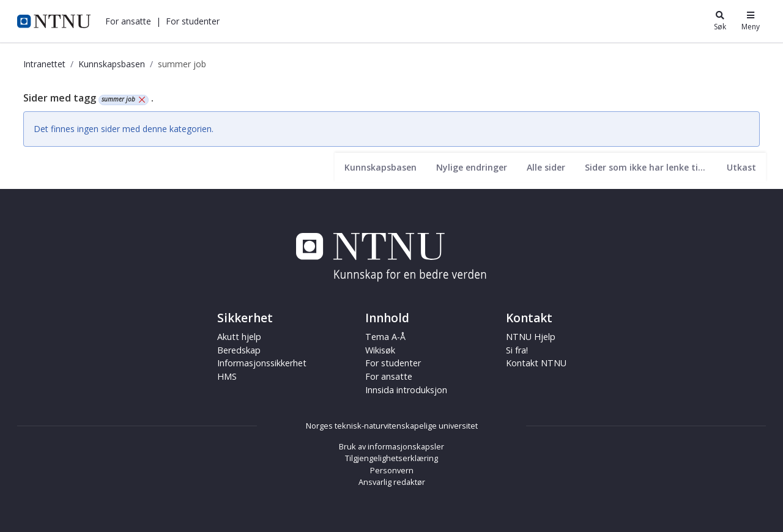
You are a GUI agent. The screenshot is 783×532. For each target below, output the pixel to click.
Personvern (392, 470)
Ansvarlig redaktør (392, 482)
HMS (227, 376)
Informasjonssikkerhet (262, 363)
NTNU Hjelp (531, 337)
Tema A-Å (385, 337)
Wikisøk (380, 350)
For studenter (193, 21)
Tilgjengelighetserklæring (391, 458)
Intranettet (44, 64)
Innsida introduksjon (406, 390)
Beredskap (239, 350)
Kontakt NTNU (536, 363)
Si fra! (517, 350)
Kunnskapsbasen (112, 64)
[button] (128, 21)
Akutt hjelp (239, 337)
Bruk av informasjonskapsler (391, 446)
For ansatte (128, 21)
